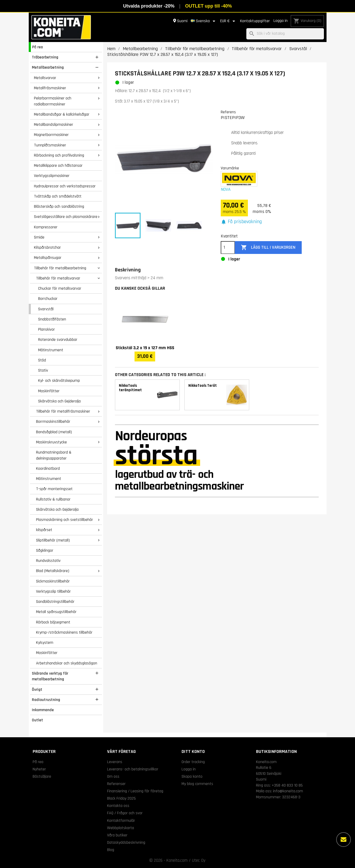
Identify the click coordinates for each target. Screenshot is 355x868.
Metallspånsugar (48, 258)
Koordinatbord (48, 468)
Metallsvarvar (45, 78)
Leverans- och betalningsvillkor (133, 769)
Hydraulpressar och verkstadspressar (65, 186)
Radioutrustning (46, 700)
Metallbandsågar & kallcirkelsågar (62, 114)
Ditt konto (193, 751)
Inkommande (43, 710)
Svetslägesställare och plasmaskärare (66, 217)
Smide (39, 237)
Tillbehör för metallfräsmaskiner (63, 411)
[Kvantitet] (228, 248)
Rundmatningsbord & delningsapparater (54, 455)
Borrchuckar (48, 299)
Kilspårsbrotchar (47, 247)
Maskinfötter (49, 391)
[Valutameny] (229, 21)
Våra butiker (117, 835)
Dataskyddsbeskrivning (126, 842)
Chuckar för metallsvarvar (60, 288)
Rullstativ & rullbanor (53, 499)
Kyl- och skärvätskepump (59, 381)
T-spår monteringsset (54, 489)
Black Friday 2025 (121, 798)
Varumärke (230, 168)
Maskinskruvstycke (51, 442)
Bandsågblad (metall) (54, 432)
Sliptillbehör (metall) (53, 540)
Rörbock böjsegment (53, 622)
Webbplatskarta (121, 828)
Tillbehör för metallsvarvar (58, 278)
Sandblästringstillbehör (55, 602)
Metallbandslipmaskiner (54, 124)
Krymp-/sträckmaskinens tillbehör (64, 632)
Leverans (115, 762)
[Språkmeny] (204, 21)
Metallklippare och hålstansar (58, 165)
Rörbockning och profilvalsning (59, 155)
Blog (111, 850)
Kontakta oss (118, 806)
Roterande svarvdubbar (58, 340)
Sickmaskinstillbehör (53, 581)
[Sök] (285, 34)
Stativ (43, 370)
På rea (37, 47)
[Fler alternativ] (344, 840)
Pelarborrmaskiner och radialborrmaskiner (53, 101)
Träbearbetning (45, 57)
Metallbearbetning (48, 67)
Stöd (42, 360)
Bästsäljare (42, 776)
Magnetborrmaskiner (51, 135)
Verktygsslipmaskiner (52, 176)
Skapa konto (192, 776)
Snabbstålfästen (52, 319)
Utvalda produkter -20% (149, 6)
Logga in (281, 21)
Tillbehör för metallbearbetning (60, 268)
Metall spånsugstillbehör (56, 612)
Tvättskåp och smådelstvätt (58, 196)
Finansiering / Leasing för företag (135, 791)
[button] (241, 222)
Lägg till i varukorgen (268, 248)
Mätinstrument (51, 350)
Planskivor (46, 329)
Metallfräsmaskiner (50, 88)
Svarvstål (46, 309)
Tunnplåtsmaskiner (50, 145)
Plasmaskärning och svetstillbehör (65, 520)
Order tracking (193, 762)
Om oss (113, 776)
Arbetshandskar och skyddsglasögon (67, 663)
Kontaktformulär (121, 821)
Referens (228, 112)
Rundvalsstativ (48, 561)
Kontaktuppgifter (255, 21)
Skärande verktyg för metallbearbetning (50, 676)
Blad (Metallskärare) (53, 571)
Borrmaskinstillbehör (53, 421)
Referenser (116, 784)
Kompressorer (46, 227)
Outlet (37, 720)
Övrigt (37, 689)
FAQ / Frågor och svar (125, 813)
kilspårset (44, 530)
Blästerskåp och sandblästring (59, 206)
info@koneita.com (288, 791)
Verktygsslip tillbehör (53, 591)
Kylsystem (45, 643)
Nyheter (39, 769)
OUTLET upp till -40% (209, 6)
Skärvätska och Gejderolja (59, 401)
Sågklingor (45, 550)
